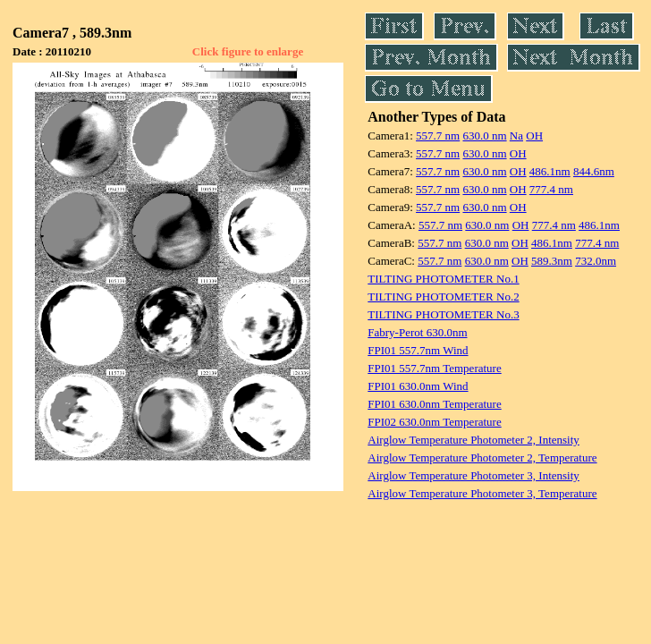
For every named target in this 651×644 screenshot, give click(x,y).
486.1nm (550, 171)
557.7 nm (438, 136)
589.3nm (552, 261)
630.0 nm (484, 136)
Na (516, 136)
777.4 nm (551, 189)
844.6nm (594, 171)
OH (534, 136)
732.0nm (596, 261)
